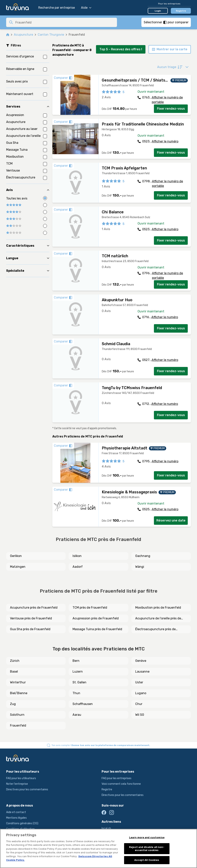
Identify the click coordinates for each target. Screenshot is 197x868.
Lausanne (142, 672)
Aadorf (78, 567)
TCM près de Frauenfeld (90, 608)
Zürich (15, 661)
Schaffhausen (83, 704)
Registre (181, 11)
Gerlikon (16, 556)
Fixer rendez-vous (171, 109)
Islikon (77, 556)
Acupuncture (23, 35)
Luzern (78, 672)
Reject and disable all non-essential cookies (147, 849)
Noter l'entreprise (17, 784)
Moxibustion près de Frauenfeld (158, 608)
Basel (14, 672)
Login (158, 11)
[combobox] (65, 22)
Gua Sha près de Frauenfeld (30, 629)
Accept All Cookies (147, 860)
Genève (141, 661)
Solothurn (17, 715)
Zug (13, 704)
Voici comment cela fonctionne (121, 784)
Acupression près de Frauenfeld (96, 618)
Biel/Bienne (19, 693)
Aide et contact (16, 812)
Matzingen (18, 567)
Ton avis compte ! (101, 745)
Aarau (77, 715)
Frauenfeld (18, 725)
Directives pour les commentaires (27, 789)
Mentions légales (16, 818)
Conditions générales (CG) (22, 823)
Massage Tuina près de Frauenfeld (97, 629)
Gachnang (143, 556)
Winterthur (18, 682)
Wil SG (140, 715)
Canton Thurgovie (51, 35)
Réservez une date (171, 520)
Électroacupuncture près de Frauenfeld (155, 629)
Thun (76, 693)
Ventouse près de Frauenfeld (31, 618)
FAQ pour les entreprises (116, 778)
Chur (139, 704)
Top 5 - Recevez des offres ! (121, 49)
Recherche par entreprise (57, 8)
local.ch (106, 828)
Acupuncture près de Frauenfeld (34, 608)
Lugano (141, 693)
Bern (76, 661)
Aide (86, 8)
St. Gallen (79, 682)
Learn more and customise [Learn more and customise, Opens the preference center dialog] (147, 837)
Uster (139, 682)
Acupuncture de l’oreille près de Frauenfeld (158, 619)
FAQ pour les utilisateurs (21, 778)
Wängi (140, 567)
